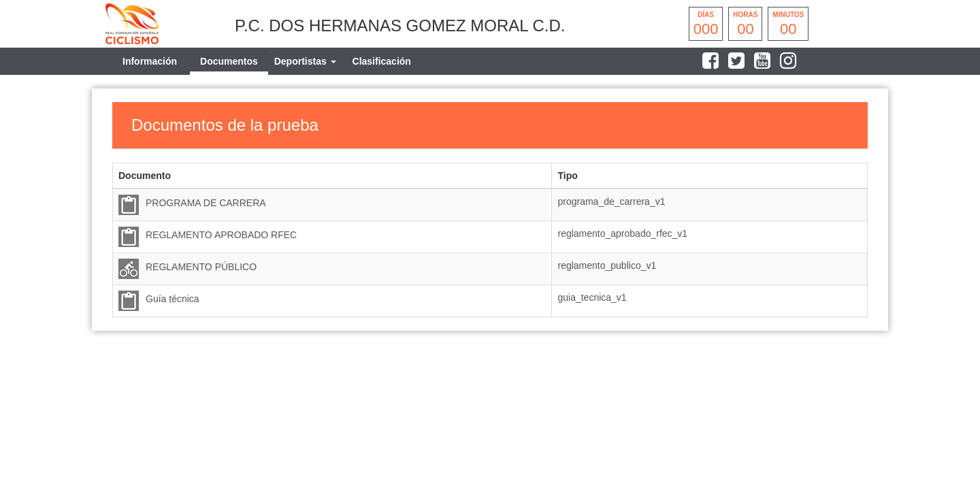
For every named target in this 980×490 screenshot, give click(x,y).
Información (150, 61)
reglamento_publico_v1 (607, 265)
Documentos (229, 61)
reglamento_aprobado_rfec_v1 (622, 233)
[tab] (305, 61)
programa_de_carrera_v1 (611, 201)
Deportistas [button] (305, 61)
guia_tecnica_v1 (592, 297)
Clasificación (382, 61)
